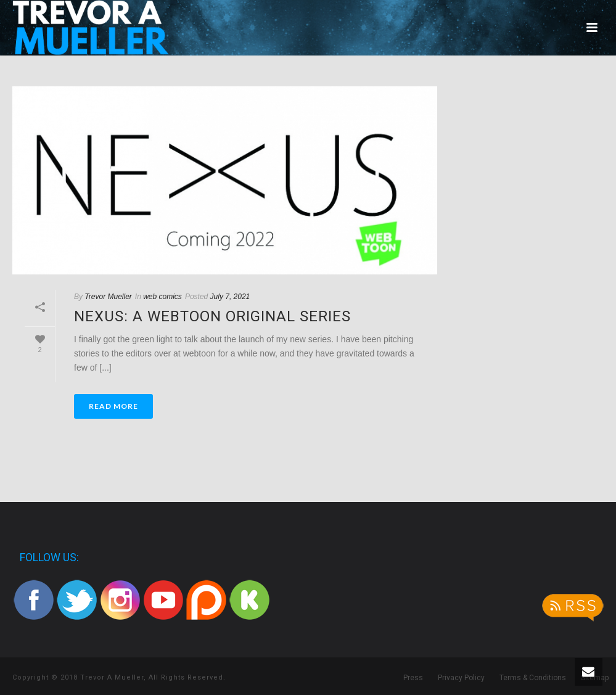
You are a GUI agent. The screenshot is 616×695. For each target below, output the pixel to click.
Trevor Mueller (108, 297)
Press (413, 678)
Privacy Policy (461, 678)
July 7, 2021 (230, 297)
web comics (162, 297)
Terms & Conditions (533, 678)
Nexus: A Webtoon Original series (212, 316)
